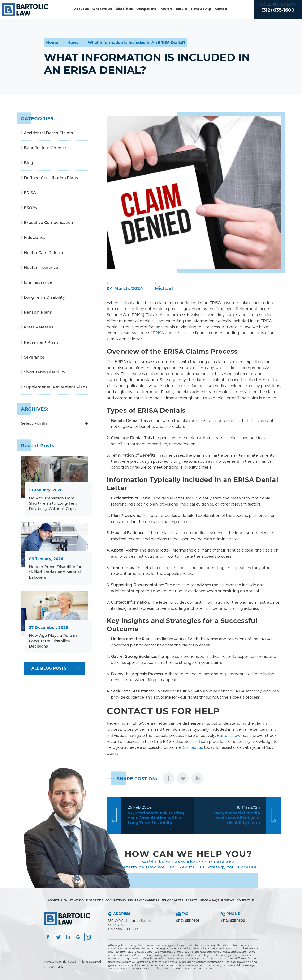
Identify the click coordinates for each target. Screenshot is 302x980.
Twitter (58, 937)
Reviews (228, 900)
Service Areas (172, 900)
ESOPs (30, 208)
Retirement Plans (41, 342)
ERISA (30, 193)
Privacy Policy (54, 967)
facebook (168, 778)
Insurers (166, 9)
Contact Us (245, 900)
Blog (29, 163)
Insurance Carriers (143, 900)
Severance (34, 357)
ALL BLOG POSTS (49, 668)
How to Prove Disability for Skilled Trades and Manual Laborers (55, 572)
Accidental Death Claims (48, 133)
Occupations (146, 9)
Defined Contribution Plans (51, 178)
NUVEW (49, 962)
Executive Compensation (49, 223)
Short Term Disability (45, 372)
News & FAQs (201, 9)
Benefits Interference (45, 148)
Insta (68, 937)
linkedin (197, 778)
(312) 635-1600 (278, 10)
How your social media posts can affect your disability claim (236, 818)
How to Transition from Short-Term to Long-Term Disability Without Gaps (54, 503)
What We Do (102, 9)
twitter (183, 778)
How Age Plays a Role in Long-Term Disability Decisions (53, 641)
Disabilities (124, 9)
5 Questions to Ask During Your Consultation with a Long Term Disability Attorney (156, 818)
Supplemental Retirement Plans (56, 387)
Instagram (88, 937)
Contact (221, 9)
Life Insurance (38, 282)
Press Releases (39, 327)
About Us (81, 9)
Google (78, 937)
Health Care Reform (44, 253)
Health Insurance (41, 268)
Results (182, 9)
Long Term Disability (44, 297)
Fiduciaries (35, 238)
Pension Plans (38, 312)
